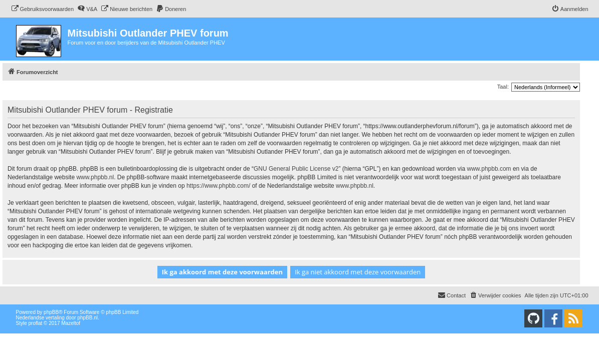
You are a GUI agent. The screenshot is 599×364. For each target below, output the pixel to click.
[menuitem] (43, 9)
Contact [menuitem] (452, 295)
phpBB (51, 312)
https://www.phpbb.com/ (218, 186)
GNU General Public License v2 (296, 169)
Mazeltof (71, 323)
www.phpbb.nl (95, 177)
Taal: (503, 87)
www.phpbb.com (489, 169)
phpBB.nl (87, 318)
